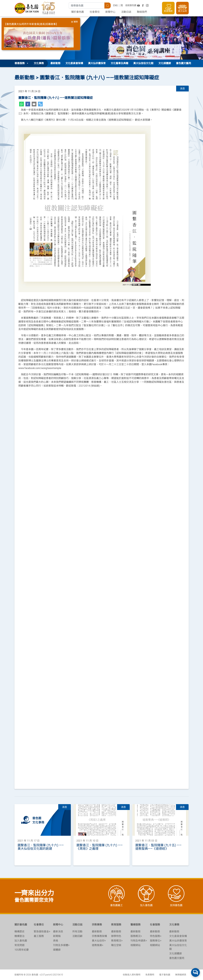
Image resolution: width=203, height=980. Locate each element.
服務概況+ (136, 936)
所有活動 (77, 932)
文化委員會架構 (74, 63)
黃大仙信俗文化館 (143, 63)
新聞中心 (110, 12)
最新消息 (58, 932)
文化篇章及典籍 (119, 63)
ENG (115, 5)
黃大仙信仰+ (99, 941)
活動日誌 (126, 12)
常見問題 (19, 945)
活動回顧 (77, 936)
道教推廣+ (98, 945)
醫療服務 (135, 925)
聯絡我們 (142, 12)
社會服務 (155, 925)
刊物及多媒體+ (61, 945)
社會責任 (95, 12)
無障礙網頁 (181, 975)
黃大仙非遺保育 (97, 63)
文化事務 (174, 925)
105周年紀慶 (22, 950)
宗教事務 (97, 925)
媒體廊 (57, 950)
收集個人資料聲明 (132, 975)
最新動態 (55, 63)
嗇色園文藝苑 (184, 63)
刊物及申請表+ (139, 941)
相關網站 (135, 945)
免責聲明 (150, 975)
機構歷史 (19, 932)
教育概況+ (117, 941)
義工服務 (39, 936)
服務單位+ (156, 941)
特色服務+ (156, 936)
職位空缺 (116, 945)
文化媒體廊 (165, 63)
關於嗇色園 (78, 12)
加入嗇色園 (21, 941)
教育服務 (116, 925)
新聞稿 (57, 936)
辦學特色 (116, 936)
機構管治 (19, 936)
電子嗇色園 (165, 975)
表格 (56, 941)
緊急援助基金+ (42, 932)
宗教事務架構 (99, 936)
